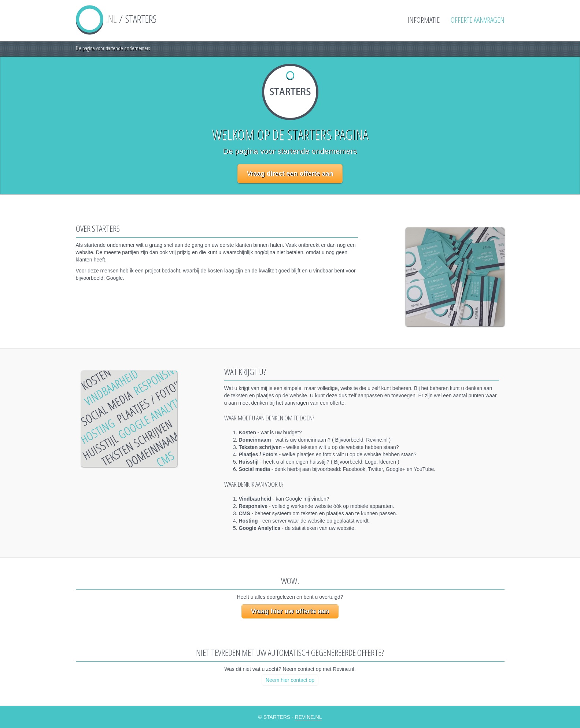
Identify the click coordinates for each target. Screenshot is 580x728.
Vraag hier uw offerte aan (290, 611)
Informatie (424, 20)
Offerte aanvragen (478, 20)
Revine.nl (309, 717)
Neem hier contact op (290, 680)
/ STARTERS (116, 19)
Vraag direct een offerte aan (290, 174)
